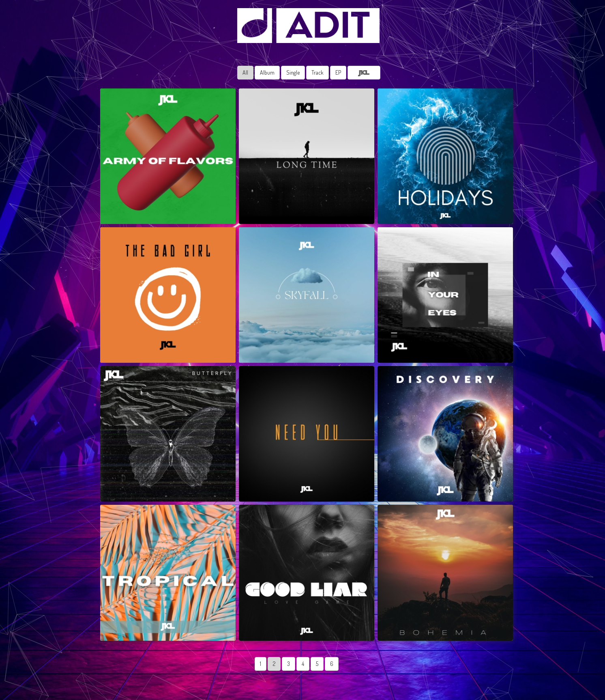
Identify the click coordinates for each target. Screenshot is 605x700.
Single (293, 72)
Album (267, 72)
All (245, 72)
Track (318, 72)
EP (338, 72)
